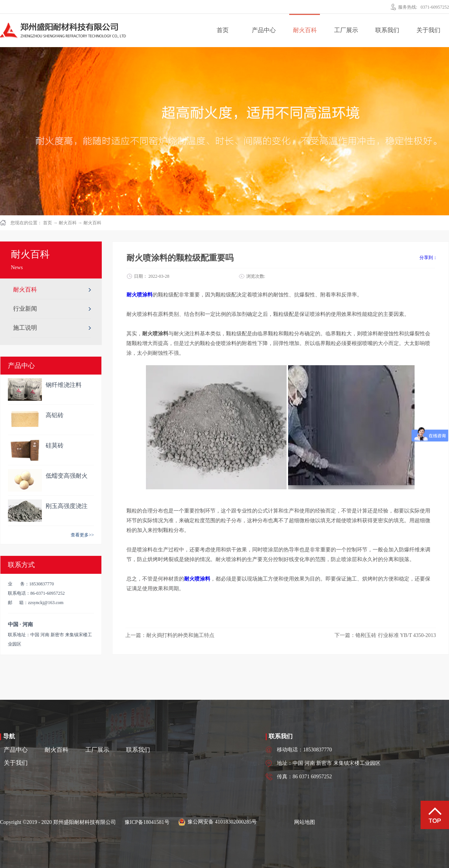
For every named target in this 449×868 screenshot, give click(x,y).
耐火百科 (68, 223)
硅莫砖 (55, 445)
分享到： (428, 258)
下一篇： (385, 635)
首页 (223, 30)
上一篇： (170, 635)
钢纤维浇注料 (64, 385)
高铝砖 (55, 415)
